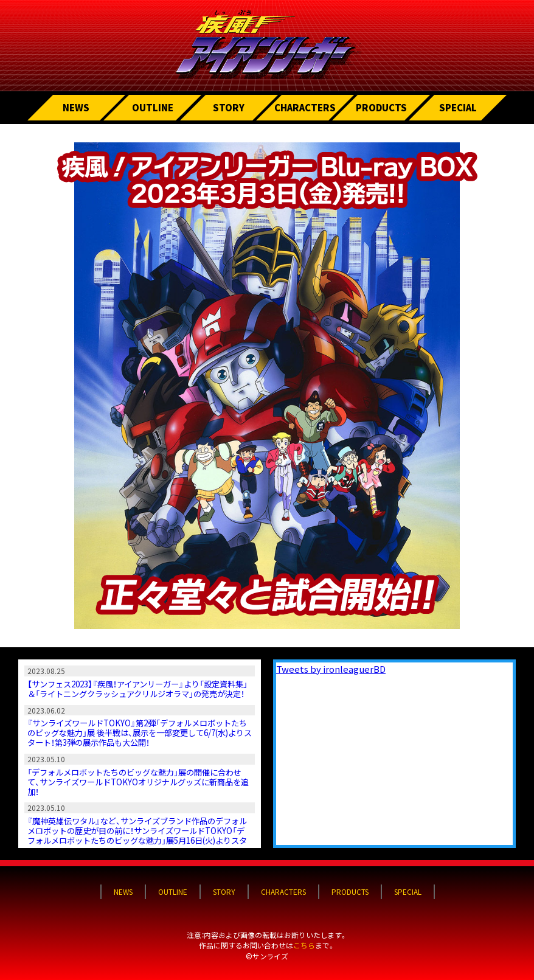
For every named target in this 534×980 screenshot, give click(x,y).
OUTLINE (153, 107)
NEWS (76, 107)
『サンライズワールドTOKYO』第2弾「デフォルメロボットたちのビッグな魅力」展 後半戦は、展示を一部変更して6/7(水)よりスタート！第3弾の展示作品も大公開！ (140, 733)
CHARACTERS (305, 107)
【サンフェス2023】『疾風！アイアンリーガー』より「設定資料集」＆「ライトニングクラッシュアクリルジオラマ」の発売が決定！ (137, 689)
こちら (304, 945)
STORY (229, 107)
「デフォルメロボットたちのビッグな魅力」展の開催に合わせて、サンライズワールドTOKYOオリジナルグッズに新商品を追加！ (138, 782)
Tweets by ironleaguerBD (331, 669)
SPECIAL (458, 107)
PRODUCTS (381, 107)
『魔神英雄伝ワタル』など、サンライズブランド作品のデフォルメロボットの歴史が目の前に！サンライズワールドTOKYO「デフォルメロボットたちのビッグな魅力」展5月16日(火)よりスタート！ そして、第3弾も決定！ (137, 836)
